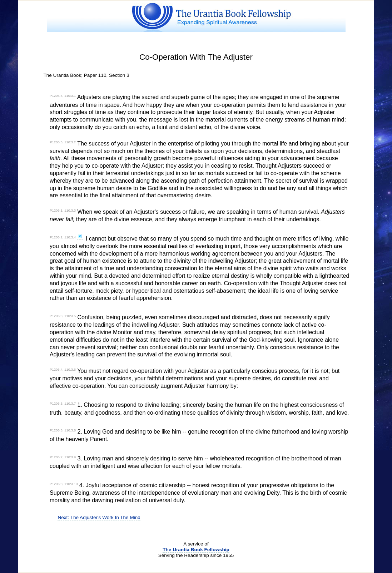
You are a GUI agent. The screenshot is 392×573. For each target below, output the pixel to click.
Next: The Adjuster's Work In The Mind (99, 517)
